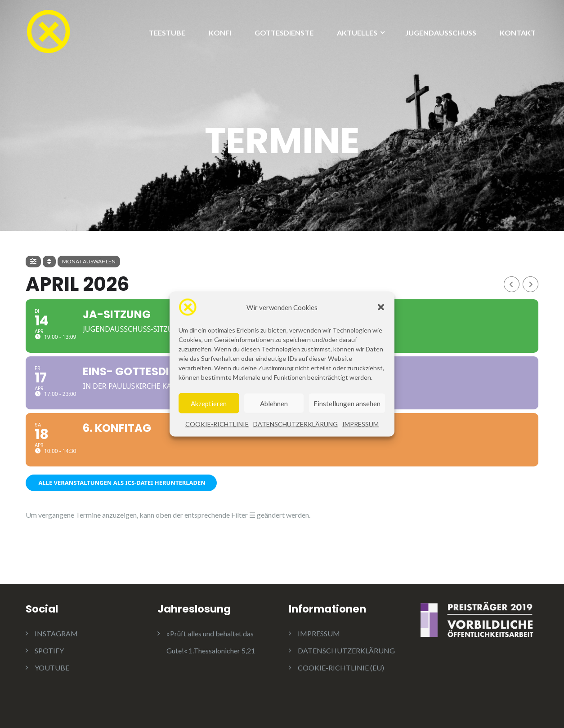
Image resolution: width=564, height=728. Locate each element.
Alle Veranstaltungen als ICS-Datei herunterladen (121, 483)
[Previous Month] (512, 284)
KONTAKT (518, 33)
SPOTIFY (49, 650)
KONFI (220, 33)
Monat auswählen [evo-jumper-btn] (89, 261)
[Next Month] (530, 284)
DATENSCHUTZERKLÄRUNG (295, 425)
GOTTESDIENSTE (284, 33)
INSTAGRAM (56, 633)
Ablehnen (274, 405)
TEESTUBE (167, 33)
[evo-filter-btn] (33, 262)
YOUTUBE (52, 668)
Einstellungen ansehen (347, 405)
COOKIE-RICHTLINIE (217, 425)
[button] (381, 309)
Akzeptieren (209, 405)
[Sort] (49, 262)
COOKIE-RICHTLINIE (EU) (341, 668)
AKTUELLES (357, 33)
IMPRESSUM (360, 425)
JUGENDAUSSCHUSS (441, 33)
